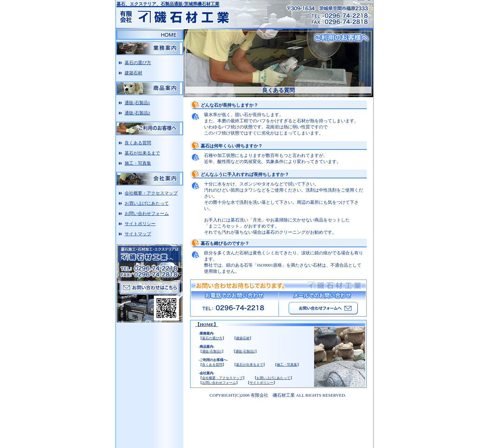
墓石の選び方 (212, 338)
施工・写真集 (287, 365)
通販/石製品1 (212, 351)
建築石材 (243, 338)
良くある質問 (212, 365)
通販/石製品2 (245, 351)
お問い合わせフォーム (219, 383)
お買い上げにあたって (273, 378)
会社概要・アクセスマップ (222, 378)
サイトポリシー (261, 383)
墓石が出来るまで (250, 365)
